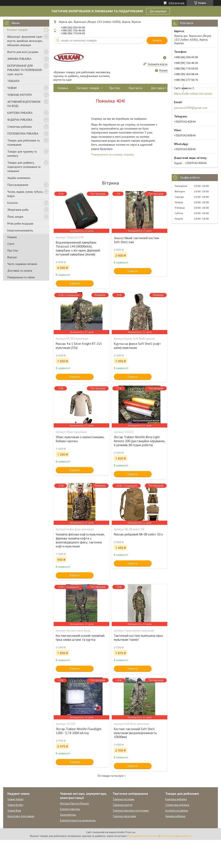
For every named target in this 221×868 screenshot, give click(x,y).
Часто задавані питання (22, 264)
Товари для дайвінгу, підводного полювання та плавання (24, 167)
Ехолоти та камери (177, 811)
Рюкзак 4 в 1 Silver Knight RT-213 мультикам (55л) (79, 346)
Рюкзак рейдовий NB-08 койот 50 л (138, 534)
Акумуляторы (68, 815)
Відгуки (12, 257)
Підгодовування (18, 185)
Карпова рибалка (176, 799)
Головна (63, 88)
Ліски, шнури (15, 217)
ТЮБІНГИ (13, 81)
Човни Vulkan (15, 799)
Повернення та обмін (21, 277)
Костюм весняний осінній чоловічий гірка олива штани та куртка (80, 638)
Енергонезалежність (20, 230)
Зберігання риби (18, 210)
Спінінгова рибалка (19, 127)
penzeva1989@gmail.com (191, 108)
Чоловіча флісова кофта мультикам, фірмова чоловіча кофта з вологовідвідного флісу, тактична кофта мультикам (80, 540)
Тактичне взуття (122, 805)
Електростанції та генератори (78, 820)
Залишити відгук (158, 64)
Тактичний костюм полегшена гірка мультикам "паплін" (138, 638)
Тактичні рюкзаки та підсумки (131, 811)
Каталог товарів (17, 30)
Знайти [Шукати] (157, 40)
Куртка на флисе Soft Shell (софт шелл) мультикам (137, 346)
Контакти (136, 88)
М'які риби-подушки (20, 223)
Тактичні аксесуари (124, 816)
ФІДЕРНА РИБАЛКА (20, 120)
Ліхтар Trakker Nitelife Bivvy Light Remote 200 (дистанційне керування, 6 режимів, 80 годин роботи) (139, 441)
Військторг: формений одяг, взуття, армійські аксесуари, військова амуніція (25, 41)
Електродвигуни (70, 809)
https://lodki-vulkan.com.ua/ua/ (193, 94)
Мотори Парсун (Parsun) (74, 803)
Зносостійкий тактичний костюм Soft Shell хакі (136, 240)
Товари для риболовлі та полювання (23, 143)
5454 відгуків (177, 3)
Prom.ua (130, 832)
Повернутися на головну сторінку (113, 154)
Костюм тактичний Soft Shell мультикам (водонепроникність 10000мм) (135, 733)
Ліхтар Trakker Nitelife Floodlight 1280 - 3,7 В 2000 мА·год (79, 731)
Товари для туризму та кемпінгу (22, 154)
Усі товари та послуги (111, 776)
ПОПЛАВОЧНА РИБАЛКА (23, 134)
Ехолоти (12, 203)
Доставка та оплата (20, 271)
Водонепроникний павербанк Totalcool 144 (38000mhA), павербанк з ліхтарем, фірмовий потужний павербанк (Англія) (78, 248)
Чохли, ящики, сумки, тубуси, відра (25, 194)
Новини (12, 237)
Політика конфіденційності (176, 836)
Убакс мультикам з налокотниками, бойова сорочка (80, 439)
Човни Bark (14, 811)
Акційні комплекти (19, 178)
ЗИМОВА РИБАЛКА (19, 59)
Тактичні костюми (123, 799)
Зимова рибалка (175, 816)
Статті (11, 244)
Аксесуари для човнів (21, 816)
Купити (75, 283)
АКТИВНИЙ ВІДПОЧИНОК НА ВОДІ (24, 104)
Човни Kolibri (15, 805)
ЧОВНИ (12, 88)
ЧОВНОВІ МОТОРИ (19, 95)
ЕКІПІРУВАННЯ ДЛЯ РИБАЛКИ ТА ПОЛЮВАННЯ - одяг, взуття (25, 70)
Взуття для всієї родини (23, 52)
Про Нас (13, 250)
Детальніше (158, 11)
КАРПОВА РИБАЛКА (20, 113)
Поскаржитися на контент (143, 836)
